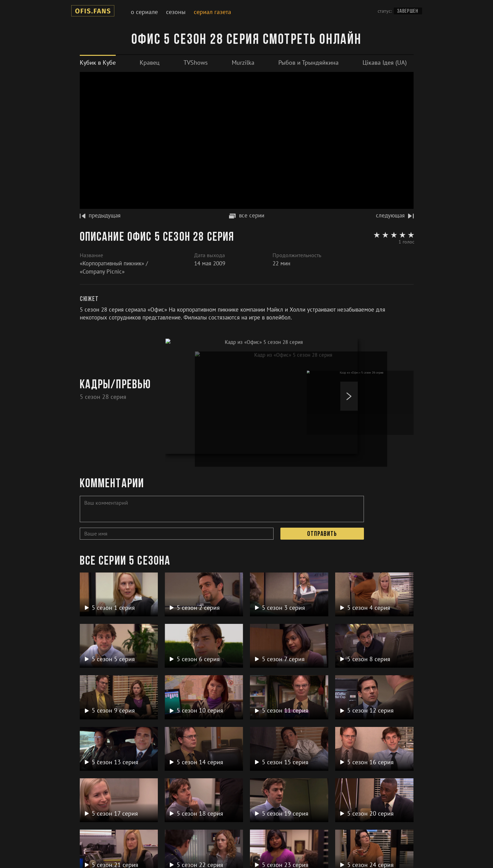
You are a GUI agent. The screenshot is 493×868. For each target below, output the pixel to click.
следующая (395, 215)
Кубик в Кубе (98, 62)
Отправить (322, 534)
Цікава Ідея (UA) (385, 62)
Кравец (150, 62)
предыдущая (100, 215)
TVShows (196, 62)
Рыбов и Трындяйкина (308, 62)
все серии (247, 215)
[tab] (98, 62)
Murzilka (243, 62)
